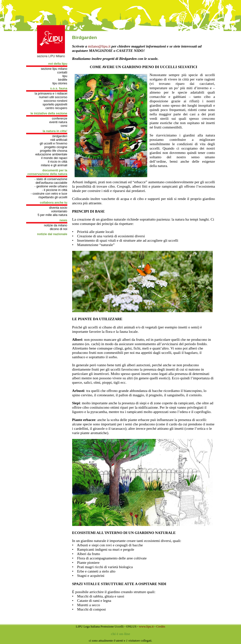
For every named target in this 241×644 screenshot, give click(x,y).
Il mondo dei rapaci (54, 158)
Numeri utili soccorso (53, 97)
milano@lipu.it (99, 46)
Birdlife (63, 80)
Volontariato (59, 211)
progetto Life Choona (54, 151)
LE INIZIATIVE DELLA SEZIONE (49, 113)
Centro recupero (56, 108)
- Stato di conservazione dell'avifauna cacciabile (51, 181)
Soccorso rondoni (55, 101)
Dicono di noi (59, 229)
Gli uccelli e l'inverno (53, 143)
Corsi (64, 126)
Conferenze (59, 118)
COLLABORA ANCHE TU (53, 203)
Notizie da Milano (55, 225)
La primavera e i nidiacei (51, 93)
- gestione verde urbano (51, 186)
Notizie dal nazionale (52, 234)
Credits (161, 627)
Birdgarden (60, 136)
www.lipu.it (146, 627)
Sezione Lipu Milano (54, 69)
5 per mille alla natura (52, 215)
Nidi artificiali (59, 140)
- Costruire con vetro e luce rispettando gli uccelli (49, 195)
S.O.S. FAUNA (59, 88)
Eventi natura (58, 122)
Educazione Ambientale (51, 154)
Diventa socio (58, 208)
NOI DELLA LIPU (58, 64)
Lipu (65, 76)
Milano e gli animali (54, 165)
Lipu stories (60, 83)
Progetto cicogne (56, 147)
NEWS (63, 220)
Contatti (62, 72)
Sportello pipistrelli (55, 104)
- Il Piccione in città (55, 190)
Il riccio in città (58, 162)
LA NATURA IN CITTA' (55, 131)
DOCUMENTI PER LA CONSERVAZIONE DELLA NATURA (47, 172)
